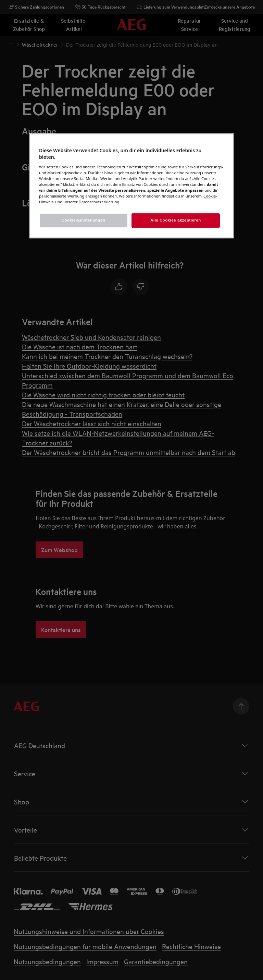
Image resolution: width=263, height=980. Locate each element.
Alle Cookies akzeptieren (176, 220)
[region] (131, 186)
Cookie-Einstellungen (84, 220)
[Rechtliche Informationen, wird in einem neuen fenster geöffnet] (88, 202)
